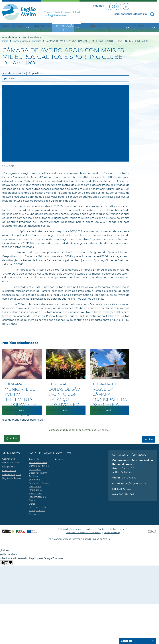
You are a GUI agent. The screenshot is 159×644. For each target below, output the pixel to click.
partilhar (149, 439)
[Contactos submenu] (153, 28)
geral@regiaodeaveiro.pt (136, 483)
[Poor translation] (8, 563)
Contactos (141, 28)
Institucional (13, 28)
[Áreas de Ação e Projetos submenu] (127, 28)
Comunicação (63, 28)
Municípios (41, 28)
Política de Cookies (96, 529)
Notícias (37, 41)
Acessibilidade (112, 533)
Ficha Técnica (117, 529)
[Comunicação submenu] (77, 28)
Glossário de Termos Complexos (83, 533)
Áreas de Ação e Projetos (103, 28)
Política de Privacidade (70, 529)
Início (5, 41)
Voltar (14, 439)
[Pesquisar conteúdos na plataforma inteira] (153, 14)
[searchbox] (134, 14)
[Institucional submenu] (27, 28)
